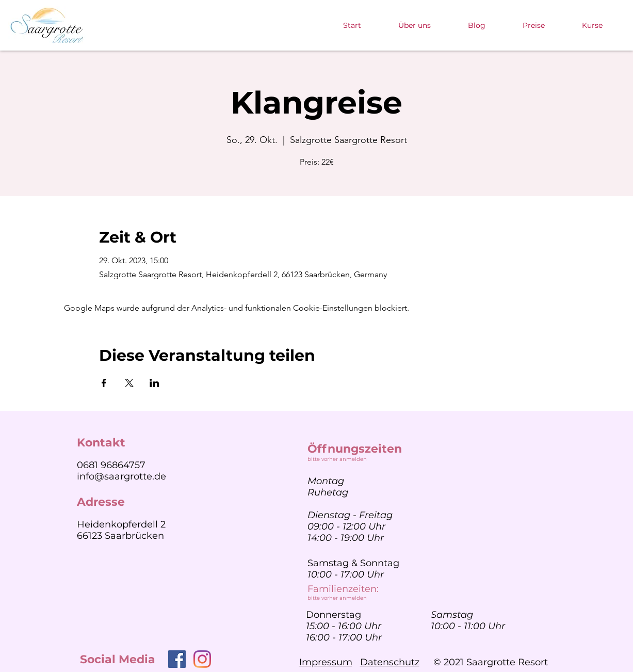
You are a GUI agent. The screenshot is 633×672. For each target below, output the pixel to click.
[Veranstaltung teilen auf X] (129, 383)
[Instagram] (202, 659)
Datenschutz (390, 662)
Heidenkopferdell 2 (121, 524)
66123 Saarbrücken (120, 536)
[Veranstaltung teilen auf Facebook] (104, 383)
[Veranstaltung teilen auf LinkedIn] (155, 383)
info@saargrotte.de (121, 476)
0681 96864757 (111, 465)
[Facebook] (177, 659)
